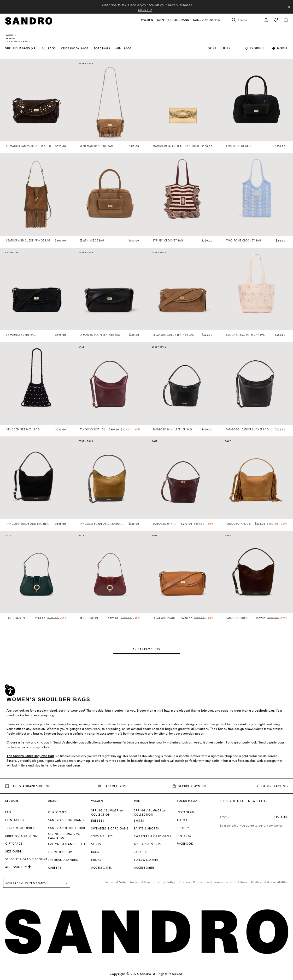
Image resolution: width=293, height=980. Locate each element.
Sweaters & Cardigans (110, 828)
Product (257, 48)
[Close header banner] (289, 7)
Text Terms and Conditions (227, 882)
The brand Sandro (63, 860)
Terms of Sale (116, 882)
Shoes (96, 860)
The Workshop (60, 852)
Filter (226, 48)
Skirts (96, 844)
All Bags (49, 48)
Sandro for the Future (67, 828)
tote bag (207, 711)
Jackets (140, 852)
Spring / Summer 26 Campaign (64, 836)
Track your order (20, 828)
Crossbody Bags (75, 48)
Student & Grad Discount (26, 859)
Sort (212, 48)
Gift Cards (14, 844)
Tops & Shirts (102, 836)
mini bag (163, 711)
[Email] (254, 817)
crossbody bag (263, 711)
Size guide (14, 851)
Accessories (102, 868)
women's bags (123, 742)
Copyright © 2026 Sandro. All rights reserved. (146, 974)
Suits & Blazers (146, 860)
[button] (148, 23)
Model (282, 48)
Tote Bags (102, 48)
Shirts (139, 821)
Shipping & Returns (21, 836)
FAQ (8, 812)
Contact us (15, 820)
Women (11, 35)
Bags (12, 38)
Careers (55, 868)
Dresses (98, 821)
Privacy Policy (165, 882)
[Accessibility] (10, 691)
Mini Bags (124, 48)
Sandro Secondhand (66, 820)
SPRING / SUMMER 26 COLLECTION (107, 812)
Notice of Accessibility (269, 882)
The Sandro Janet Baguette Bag (30, 756)
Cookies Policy (191, 882)
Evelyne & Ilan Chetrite (68, 844)
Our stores (57, 812)
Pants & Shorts (147, 828)
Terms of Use (140, 882)
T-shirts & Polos (147, 844)
